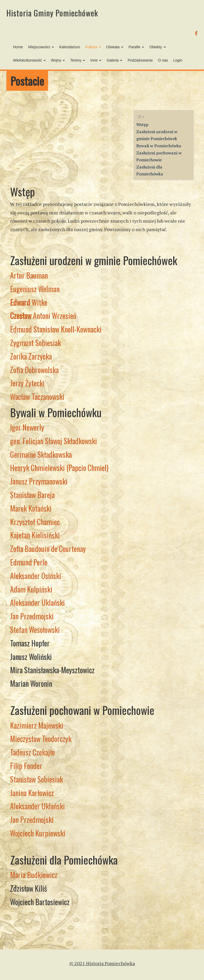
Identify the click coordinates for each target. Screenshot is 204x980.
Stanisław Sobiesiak (37, 779)
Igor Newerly (27, 427)
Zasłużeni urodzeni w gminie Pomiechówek (157, 135)
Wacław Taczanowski (37, 397)
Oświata (115, 47)
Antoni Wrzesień (43, 316)
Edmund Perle (29, 562)
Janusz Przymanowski (39, 481)
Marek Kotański (31, 508)
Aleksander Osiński (36, 576)
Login (178, 60)
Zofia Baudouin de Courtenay (48, 549)
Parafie (136, 47)
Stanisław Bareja (32, 495)
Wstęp (142, 124)
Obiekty (157, 47)
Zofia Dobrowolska (34, 370)
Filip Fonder (26, 766)
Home (18, 47)
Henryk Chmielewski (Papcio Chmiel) (59, 468)
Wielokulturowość (29, 60)
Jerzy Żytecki (27, 383)
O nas (163, 60)
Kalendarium (70, 47)
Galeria (114, 60)
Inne (96, 60)
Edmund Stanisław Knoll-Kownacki (56, 329)
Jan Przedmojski (32, 616)
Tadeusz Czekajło (32, 752)
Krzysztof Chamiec (35, 522)
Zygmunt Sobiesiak (35, 343)
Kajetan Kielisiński (35, 535)
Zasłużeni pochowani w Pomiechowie (159, 156)
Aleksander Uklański (37, 603)
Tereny (78, 60)
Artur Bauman (29, 275)
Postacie (27, 81)
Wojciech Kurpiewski (38, 833)
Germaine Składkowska (41, 454)
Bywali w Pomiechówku (159, 146)
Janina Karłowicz (32, 793)
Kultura (93, 47)
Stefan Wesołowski (35, 630)
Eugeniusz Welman (35, 289)
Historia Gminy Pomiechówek (52, 13)
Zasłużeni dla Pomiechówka (150, 170)
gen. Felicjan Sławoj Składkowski (54, 441)
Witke (29, 302)
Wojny (58, 60)
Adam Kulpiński (31, 589)
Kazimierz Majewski (37, 725)
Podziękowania (140, 60)
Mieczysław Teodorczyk (41, 739)
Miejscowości (41, 47)
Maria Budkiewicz (34, 875)
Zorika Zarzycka (31, 356)
